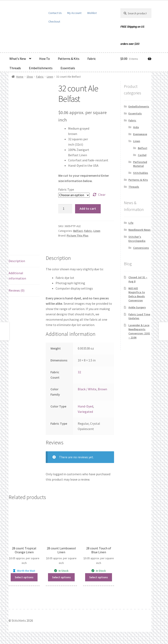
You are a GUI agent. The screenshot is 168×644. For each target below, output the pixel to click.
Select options (24, 577)
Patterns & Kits (69, 59)
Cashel (142, 155)
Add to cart (88, 208)
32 (79, 372)
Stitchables (141, 173)
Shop (30, 77)
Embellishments (41, 68)
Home (20, 77)
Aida (136, 127)
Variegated (85, 412)
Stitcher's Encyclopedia (137, 239)
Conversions (141, 248)
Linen (50, 77)
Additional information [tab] (17, 276)
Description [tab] (17, 261)
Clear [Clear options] (102, 195)
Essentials (68, 68)
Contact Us (55, 13)
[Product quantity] (65, 209)
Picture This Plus (78, 235)
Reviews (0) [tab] (17, 290)
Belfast (78, 231)
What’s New (18, 59)
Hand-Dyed (85, 406)
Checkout (54, 22)
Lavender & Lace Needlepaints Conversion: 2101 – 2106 (139, 331)
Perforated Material (140, 164)
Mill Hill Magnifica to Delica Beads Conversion (137, 294)
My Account (74, 13)
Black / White (87, 389)
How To (45, 59)
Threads (15, 68)
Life (131, 223)
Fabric (92, 59)
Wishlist (92, 13)
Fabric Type (66, 189)
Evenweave (140, 134)
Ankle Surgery (137, 307)
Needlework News (139, 230)
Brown (102, 389)
